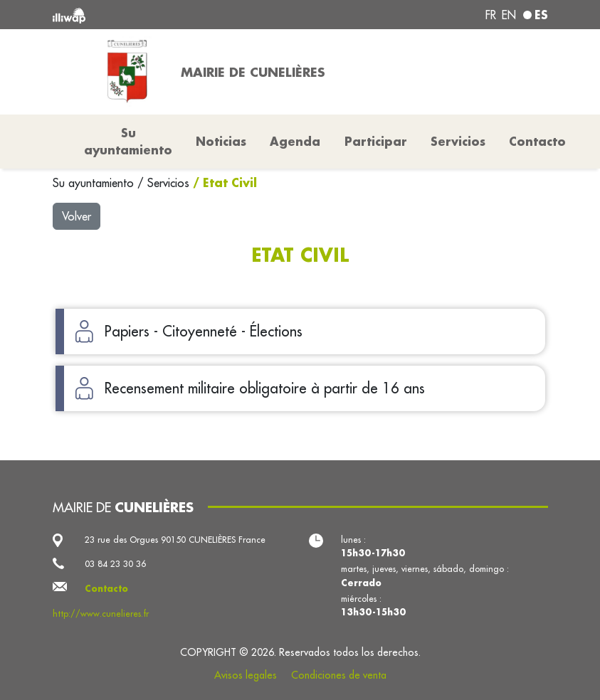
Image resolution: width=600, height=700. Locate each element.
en (509, 15)
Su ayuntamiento (95, 183)
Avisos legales (246, 675)
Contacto (537, 141)
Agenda (295, 141)
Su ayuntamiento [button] (128, 141)
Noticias (221, 141)
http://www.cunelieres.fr (101, 614)
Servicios (170, 183)
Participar (376, 141)
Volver (77, 216)
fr (491, 15)
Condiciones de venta (339, 675)
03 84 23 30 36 (115, 564)
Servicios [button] (458, 141)
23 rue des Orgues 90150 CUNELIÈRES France (175, 540)
